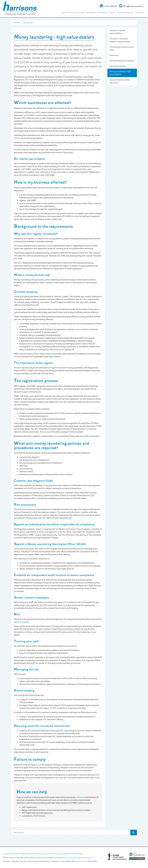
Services (81, 12)
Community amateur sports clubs (122, 48)
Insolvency (114, 55)
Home (63, 12)
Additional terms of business (31, 854)
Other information (125, 12)
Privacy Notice (14, 854)
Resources (103, 12)
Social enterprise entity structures (120, 81)
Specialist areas (28, 23)
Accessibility (64, 854)
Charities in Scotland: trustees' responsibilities (120, 40)
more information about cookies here (78, 857)
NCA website (23, 622)
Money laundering (117, 66)
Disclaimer (74, 854)
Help (81, 854)
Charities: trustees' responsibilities (117, 32)
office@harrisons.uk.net (131, 6)
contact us (81, 797)
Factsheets (91, 12)
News (112, 12)
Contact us (140, 12)
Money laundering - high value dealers (120, 73)
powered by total (86, 861)
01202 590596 (108, 6)
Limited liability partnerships (122, 61)
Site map (55, 854)
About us (71, 12)
